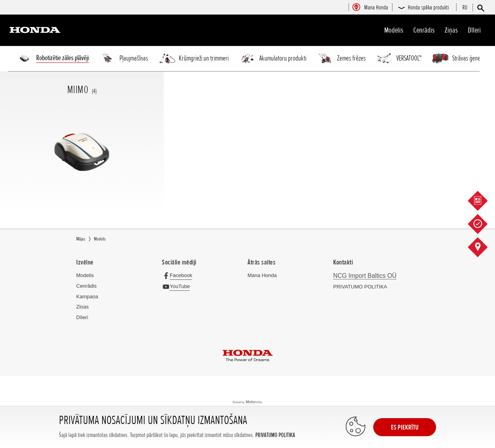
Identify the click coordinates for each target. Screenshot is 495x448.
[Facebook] (179, 275)
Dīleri (474, 30)
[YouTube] (178, 286)
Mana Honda (262, 275)
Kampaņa (87, 297)
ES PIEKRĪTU (405, 427)
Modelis (394, 30)
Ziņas (451, 30)
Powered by (248, 403)
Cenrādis (424, 30)
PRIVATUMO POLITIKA (275, 435)
